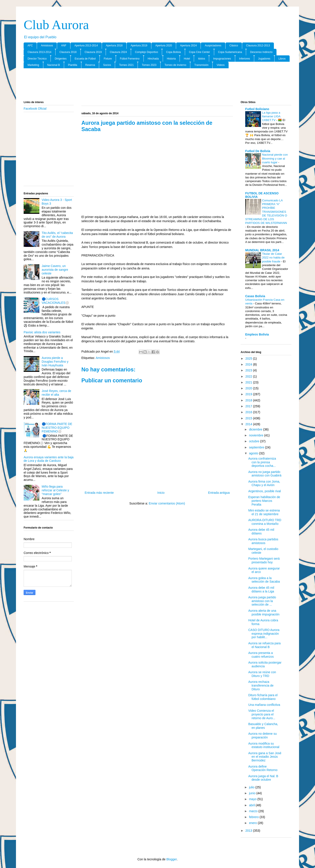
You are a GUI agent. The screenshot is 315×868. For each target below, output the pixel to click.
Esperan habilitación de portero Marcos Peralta (264, 501)
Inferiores (245, 59)
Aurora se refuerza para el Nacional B (264, 645)
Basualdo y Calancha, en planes (263, 726)
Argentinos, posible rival (265, 491)
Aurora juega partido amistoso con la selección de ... (262, 601)
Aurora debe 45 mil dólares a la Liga (261, 590)
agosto (254, 453)
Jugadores (264, 59)
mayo (253, 799)
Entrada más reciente (99, 493)
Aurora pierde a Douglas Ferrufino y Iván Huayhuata (55, 362)
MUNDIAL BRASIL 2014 (262, 250)
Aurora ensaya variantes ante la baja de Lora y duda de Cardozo (49, 459)
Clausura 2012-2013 (258, 46)
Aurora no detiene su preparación (262, 735)
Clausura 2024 (118, 52)
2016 (249, 412)
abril (252, 805)
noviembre (256, 435)
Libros (282, 59)
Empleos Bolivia (257, 334)
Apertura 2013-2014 (86, 46)
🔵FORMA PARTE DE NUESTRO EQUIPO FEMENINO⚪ (57, 428)
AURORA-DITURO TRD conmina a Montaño (265, 522)
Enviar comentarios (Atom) (167, 503)
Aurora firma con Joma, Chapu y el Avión (264, 483)
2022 (249, 376)
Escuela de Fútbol (85, 59)
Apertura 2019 (139, 46)
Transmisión (201, 65)
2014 (249, 424)
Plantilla (73, 65)
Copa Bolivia (173, 52)
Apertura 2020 (164, 46)
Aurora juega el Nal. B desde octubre (263, 778)
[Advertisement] (157, 85)
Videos (220, 65)
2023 (249, 370)
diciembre (256, 429)
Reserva (90, 65)
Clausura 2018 (68, 52)
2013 (249, 831)
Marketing (33, 65)
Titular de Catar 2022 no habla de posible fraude (273, 258)
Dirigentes (61, 59)
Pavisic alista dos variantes (42, 332)
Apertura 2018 (114, 46)
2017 (249, 406)
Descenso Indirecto (261, 52)
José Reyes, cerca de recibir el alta (57, 393)
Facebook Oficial (35, 109)
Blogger (171, 859)
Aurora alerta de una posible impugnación (264, 612)
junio (253, 793)
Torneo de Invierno (175, 65)
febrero (254, 817)
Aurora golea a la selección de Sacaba (264, 580)
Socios (107, 65)
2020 (249, 388)
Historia (171, 59)
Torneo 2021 (126, 65)
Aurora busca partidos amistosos (263, 541)
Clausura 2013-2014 (39, 52)
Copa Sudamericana (230, 52)
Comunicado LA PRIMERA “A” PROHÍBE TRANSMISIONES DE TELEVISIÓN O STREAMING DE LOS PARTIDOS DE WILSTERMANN (266, 212)
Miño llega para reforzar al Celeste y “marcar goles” (55, 490)
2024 (249, 364)
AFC (30, 46)
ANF (64, 46)
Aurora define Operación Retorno (263, 768)
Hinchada (153, 59)
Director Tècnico (37, 59)
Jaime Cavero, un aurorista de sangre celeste (55, 270)
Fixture (108, 59)
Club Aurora (56, 25)
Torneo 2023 (149, 65)
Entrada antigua (219, 493)
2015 (249, 418)
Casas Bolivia (255, 296)
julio (252, 787)
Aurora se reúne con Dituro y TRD (262, 674)
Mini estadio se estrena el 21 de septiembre (264, 512)
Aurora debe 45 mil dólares (261, 532)
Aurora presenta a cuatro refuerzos (261, 655)
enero (253, 823)
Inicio (161, 493)
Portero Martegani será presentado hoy (264, 560)
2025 (249, 358)
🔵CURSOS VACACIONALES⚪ (55, 301)
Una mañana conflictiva (264, 705)
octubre (255, 441)
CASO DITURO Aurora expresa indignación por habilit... (264, 634)
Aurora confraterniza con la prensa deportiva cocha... (262, 462)
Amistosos (47, 46)
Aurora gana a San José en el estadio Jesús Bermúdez (265, 757)
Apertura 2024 (188, 46)
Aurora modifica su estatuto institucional (264, 745)
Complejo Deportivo (146, 52)
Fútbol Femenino (130, 59)
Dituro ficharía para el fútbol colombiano (263, 697)
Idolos (201, 59)
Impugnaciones (222, 59)
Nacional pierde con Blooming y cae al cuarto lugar (275, 158)
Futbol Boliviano (257, 109)
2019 (249, 394)
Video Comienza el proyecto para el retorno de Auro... (262, 714)
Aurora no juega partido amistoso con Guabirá (265, 474)
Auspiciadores (213, 46)
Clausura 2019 (93, 52)
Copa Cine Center (199, 52)
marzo (254, 811)
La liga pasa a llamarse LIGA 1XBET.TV (271, 116)
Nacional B (54, 65)
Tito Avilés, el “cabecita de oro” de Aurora (57, 235)
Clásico (234, 46)
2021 (249, 382)
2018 (249, 400)
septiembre (257, 447)
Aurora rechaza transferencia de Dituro (261, 685)
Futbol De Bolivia (258, 151)
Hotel (187, 59)
